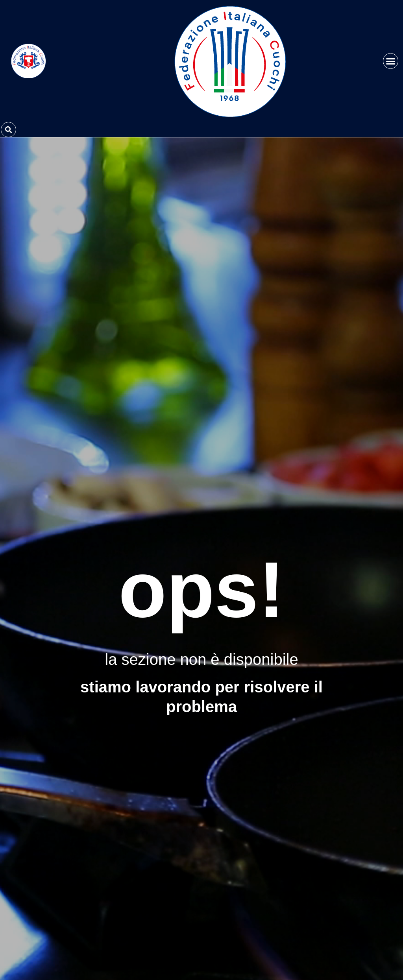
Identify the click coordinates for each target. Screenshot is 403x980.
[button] (391, 61)
